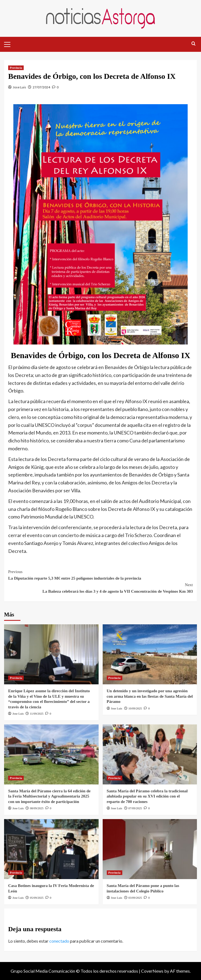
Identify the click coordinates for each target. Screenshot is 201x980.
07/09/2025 (135, 808)
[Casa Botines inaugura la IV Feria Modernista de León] (51, 849)
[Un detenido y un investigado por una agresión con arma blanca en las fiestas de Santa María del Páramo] (150, 654)
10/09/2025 (135, 708)
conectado (59, 941)
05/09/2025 (37, 898)
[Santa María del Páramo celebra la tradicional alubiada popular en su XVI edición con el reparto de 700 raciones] (150, 754)
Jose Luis (19, 87)
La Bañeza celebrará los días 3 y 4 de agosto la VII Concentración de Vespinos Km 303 (100, 588)
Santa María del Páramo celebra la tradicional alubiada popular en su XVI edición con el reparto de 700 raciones (147, 796)
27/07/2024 (41, 87)
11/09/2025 (37, 714)
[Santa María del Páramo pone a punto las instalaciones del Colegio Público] (150, 849)
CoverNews (152, 971)
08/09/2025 (37, 808)
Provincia (16, 68)
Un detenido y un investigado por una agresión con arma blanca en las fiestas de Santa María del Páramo (150, 696)
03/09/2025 (135, 898)
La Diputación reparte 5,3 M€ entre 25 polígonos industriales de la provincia (100, 574)
